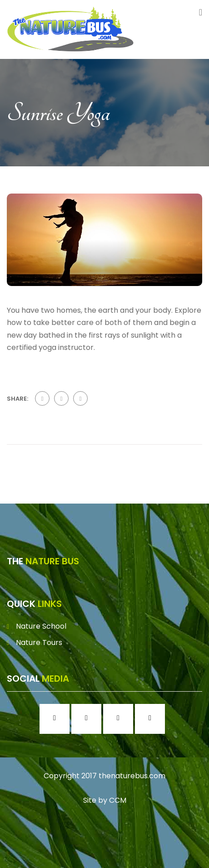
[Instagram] (89, 719)
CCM (118, 800)
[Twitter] (120, 719)
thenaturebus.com (132, 776)
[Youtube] (152, 719)
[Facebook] (57, 719)
